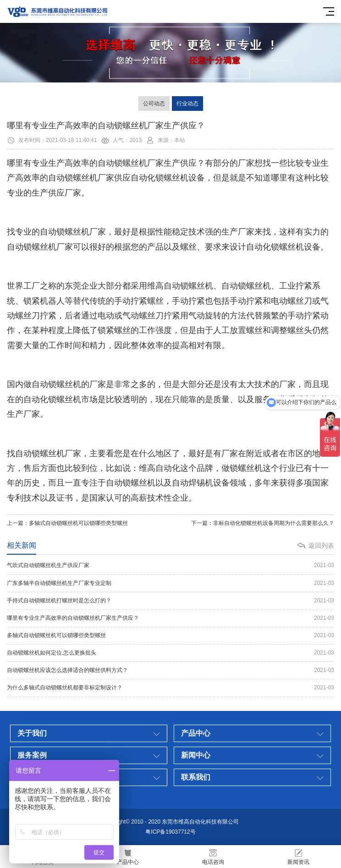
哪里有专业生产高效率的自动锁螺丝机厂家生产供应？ (170, 618)
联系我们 (196, 841)
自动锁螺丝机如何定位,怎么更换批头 (170, 653)
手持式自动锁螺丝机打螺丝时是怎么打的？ (170, 601)
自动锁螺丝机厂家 (131, 163)
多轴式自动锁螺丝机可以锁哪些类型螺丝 (78, 523)
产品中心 (196, 797)
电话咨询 (213, 857)
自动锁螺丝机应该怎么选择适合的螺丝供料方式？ (170, 670)
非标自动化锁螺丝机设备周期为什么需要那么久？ (274, 523)
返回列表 (321, 546)
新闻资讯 (298, 857)
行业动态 (187, 104)
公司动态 (154, 104)
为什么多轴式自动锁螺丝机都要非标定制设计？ (170, 688)
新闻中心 (196, 819)
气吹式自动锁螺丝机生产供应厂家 (170, 565)
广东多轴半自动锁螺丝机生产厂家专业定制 (170, 583)
